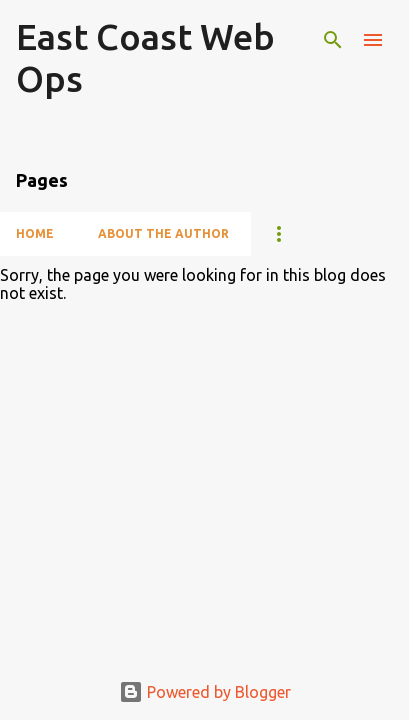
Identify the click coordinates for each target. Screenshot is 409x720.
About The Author (163, 233)
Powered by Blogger (205, 692)
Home (35, 233)
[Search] (333, 40)
